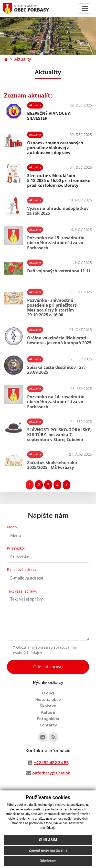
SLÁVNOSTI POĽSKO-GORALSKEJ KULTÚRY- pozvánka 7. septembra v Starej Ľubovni (59, 435)
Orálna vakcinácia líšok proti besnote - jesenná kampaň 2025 (59, 340)
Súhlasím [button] (48, 842)
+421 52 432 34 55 (51, 763)
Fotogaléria (48, 719)
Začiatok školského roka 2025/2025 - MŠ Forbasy (52, 465)
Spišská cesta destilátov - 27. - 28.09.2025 (57, 370)
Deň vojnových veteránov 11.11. (60, 271)
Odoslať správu (48, 667)
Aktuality (23, 59)
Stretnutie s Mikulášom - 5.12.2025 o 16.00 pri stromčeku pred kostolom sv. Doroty (59, 180)
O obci (48, 693)
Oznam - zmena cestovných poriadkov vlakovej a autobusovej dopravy (55, 148)
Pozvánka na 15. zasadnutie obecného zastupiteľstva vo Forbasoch (56, 243)
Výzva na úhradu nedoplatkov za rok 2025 (58, 211)
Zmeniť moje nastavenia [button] (48, 852)
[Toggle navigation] (85, 8)
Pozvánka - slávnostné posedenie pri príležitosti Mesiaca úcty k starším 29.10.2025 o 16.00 (52, 308)
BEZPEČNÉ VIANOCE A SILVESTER (49, 116)
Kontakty (48, 725)
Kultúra (48, 712)
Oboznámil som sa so (45, 650)
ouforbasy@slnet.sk (51, 773)
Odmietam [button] (48, 863)
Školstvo (48, 706)
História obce (48, 700)
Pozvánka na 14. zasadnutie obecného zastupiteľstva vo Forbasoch (56, 402)
